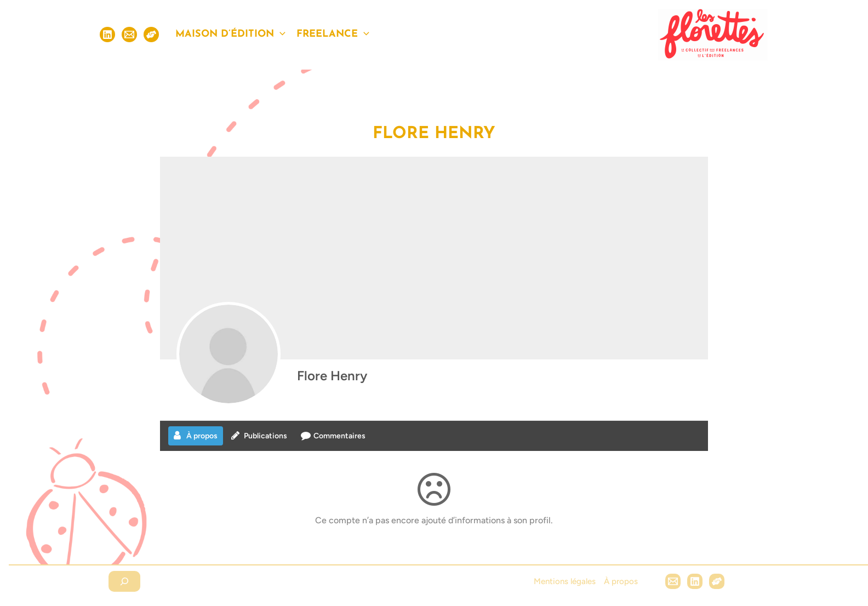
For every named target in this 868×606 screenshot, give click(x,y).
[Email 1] (673, 581)
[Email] (129, 35)
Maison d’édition (230, 35)
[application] (280, 35)
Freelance (333, 35)
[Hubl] (717, 581)
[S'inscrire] (151, 35)
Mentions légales (565, 581)
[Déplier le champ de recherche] (124, 581)
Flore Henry (332, 376)
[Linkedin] (107, 35)
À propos (621, 581)
